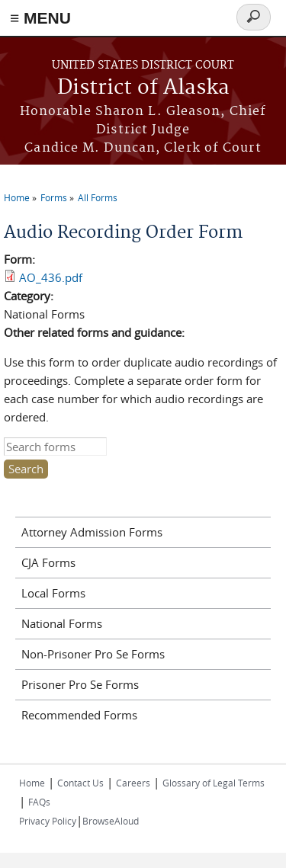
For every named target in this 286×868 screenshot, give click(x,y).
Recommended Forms (79, 715)
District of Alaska (143, 88)
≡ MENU (40, 18)
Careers (133, 783)
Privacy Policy (48, 821)
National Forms (62, 623)
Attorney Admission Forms (92, 532)
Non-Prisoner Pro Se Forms (93, 654)
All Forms (98, 197)
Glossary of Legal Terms (214, 783)
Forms (54, 197)
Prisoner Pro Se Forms (80, 684)
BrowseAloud (111, 821)
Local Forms (53, 593)
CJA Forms (48, 562)
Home (17, 197)
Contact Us (80, 783)
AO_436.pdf (51, 277)
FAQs (39, 802)
